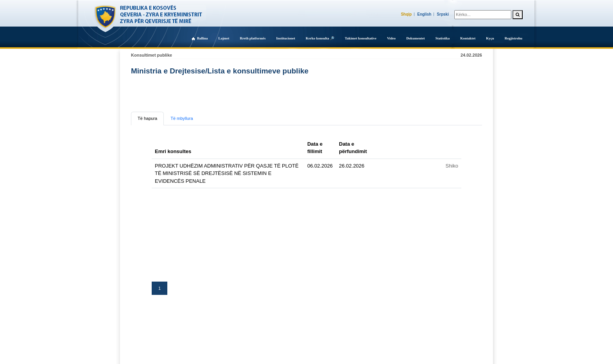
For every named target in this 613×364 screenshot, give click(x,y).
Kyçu (490, 38)
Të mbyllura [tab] (182, 118)
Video (391, 38)
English (424, 14)
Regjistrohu (514, 38)
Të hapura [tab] (147, 118)
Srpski (443, 14)
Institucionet (286, 38)
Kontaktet (468, 38)
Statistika (443, 38)
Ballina (203, 38)
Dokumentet (416, 38)
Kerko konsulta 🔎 (320, 38)
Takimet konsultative (361, 38)
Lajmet (224, 38)
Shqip (406, 14)
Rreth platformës (253, 38)
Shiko (452, 166)
